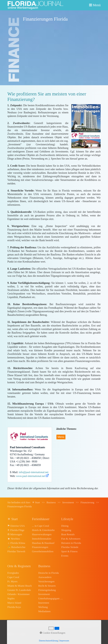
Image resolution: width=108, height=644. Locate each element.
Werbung (43, 607)
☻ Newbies (14, 539)
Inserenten (44, 603)
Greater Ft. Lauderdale (19, 590)
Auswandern (45, 577)
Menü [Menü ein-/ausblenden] (61, 437)
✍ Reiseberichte (16, 547)
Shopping (66, 530)
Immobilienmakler (42, 539)
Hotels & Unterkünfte (43, 530)
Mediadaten (44, 611)
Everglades (13, 573)
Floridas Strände (70, 547)
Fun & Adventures (71, 539)
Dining (65, 526)
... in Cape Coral (41, 526)
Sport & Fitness (69, 551)
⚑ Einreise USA (16, 526)
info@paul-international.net (34, 472)
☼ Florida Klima (16, 543)
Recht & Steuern (47, 586)
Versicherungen (46, 581)
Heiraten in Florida (71, 543)
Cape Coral (13, 577)
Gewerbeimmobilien (43, 551)
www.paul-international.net (31, 476)
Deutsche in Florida (49, 573)
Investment (44, 594)
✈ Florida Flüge (16, 530)
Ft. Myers (12, 581)
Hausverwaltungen (42, 534)
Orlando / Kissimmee (19, 594)
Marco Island (14, 603)
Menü (97, 5)
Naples (11, 598)
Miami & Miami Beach (20, 586)
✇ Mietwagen (15, 534)
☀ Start (36, 502)
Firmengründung (47, 590)
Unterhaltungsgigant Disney (51, 598)
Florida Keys (14, 607)
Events (65, 556)
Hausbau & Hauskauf (43, 543)
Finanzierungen (40, 547)
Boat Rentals (68, 534)
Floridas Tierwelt (16, 551)
